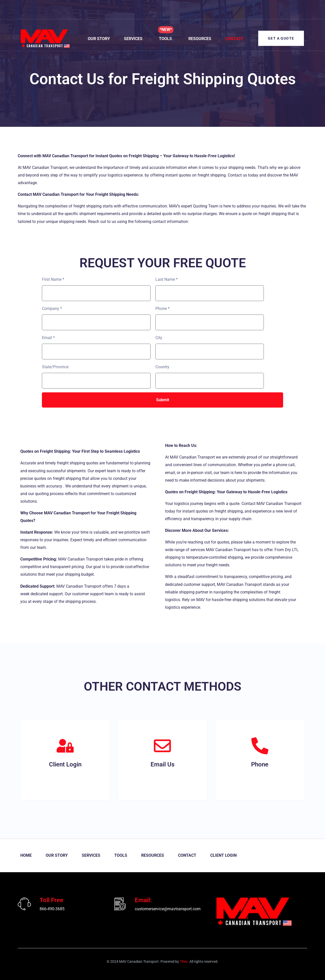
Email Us (162, 764)
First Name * (53, 279)
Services (133, 39)
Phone (260, 764)
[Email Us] (162, 746)
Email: (143, 900)
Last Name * (167, 279)
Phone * (162, 309)
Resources (200, 39)
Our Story (99, 39)
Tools (165, 39)
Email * (48, 338)
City (159, 338)
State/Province (55, 367)
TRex (184, 961)
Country (162, 367)
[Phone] (260, 746)
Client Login (65, 764)
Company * (52, 309)
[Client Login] (65, 746)
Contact (234, 39)
